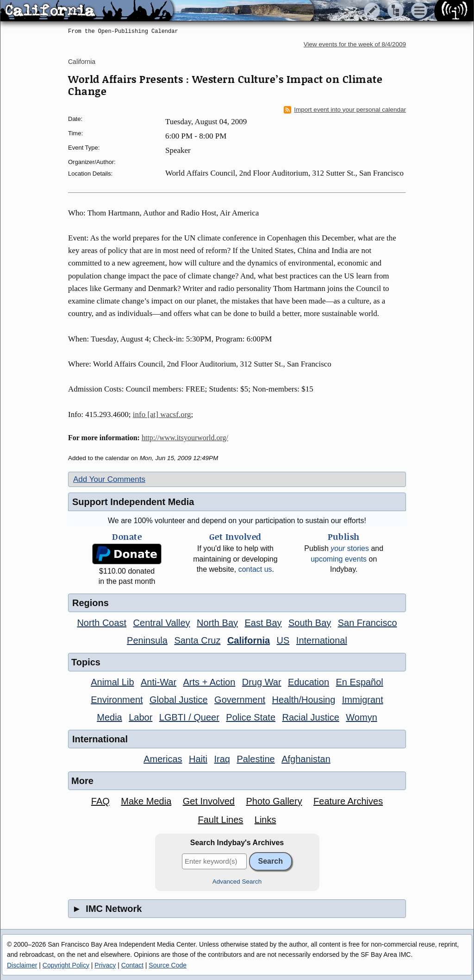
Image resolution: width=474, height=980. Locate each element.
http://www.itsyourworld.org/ (185, 438)
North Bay (217, 623)
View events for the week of (355, 44)
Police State (251, 717)
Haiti (198, 759)
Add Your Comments (109, 479)
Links (265, 820)
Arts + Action (209, 682)
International (322, 640)
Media (109, 717)
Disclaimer (22, 965)
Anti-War (159, 682)
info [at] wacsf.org (162, 414)
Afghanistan (306, 759)
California (82, 62)
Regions (90, 603)
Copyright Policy (66, 965)
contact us (255, 569)
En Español (360, 682)
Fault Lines (221, 820)
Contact (132, 965)
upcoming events (339, 559)
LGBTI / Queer (189, 717)
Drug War (262, 682)
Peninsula (147, 640)
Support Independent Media (133, 502)
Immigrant (363, 700)
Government (240, 700)
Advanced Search (237, 882)
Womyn (361, 717)
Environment (117, 700)
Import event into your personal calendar (345, 110)
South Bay (310, 623)
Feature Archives (348, 801)
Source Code (168, 965)
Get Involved (209, 801)
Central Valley (162, 623)
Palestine (256, 759)
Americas (163, 759)
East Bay (263, 623)
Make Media (146, 801)
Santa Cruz (197, 640)
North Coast (102, 623)
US (283, 640)
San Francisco (368, 623)
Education (309, 682)
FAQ (100, 801)
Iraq (222, 759)
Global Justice (179, 700)
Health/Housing (304, 700)
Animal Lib (112, 682)
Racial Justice (310, 717)
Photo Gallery (274, 801)
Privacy (105, 965)
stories (350, 548)
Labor (140, 717)
